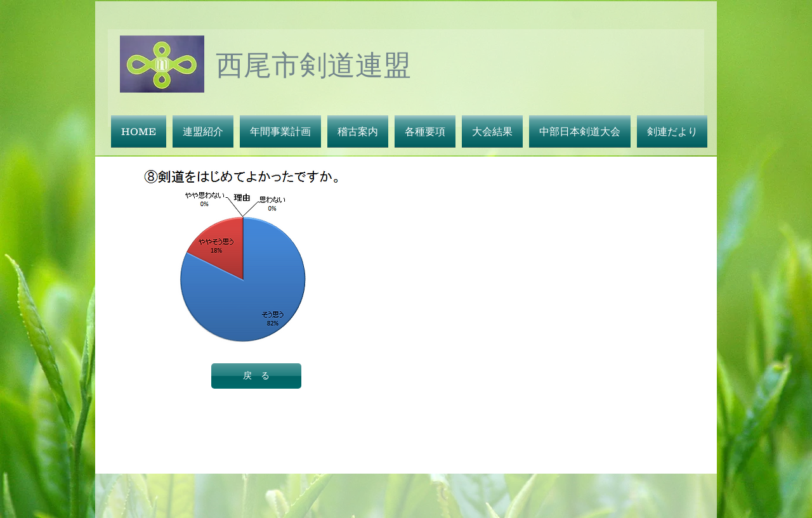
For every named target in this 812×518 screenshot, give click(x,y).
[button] (203, 131)
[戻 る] (256, 376)
